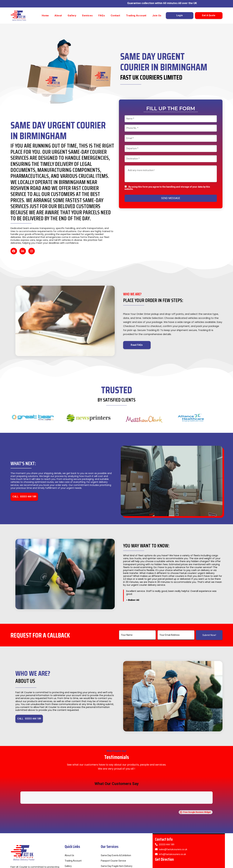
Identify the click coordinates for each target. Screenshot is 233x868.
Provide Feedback (74, 843)
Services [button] (87, 16)
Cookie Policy (215, 865)
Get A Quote (209, 15)
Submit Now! (209, 635)
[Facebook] (14, 251)
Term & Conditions (184, 865)
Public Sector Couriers (112, 837)
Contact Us (70, 848)
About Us (69, 821)
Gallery (72, 16)
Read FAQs (137, 345)
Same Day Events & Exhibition (116, 821)
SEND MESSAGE (171, 198)
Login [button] (180, 15)
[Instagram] (32, 251)
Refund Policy (168, 865)
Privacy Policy (201, 865)
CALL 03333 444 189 (24, 497)
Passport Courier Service (113, 827)
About (58, 16)
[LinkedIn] (23, 251)
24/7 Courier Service (111, 843)
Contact (115, 16)
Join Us (157, 16)
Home (45, 16)
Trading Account (136, 16)
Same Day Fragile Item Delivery (117, 832)
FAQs (102, 16)
